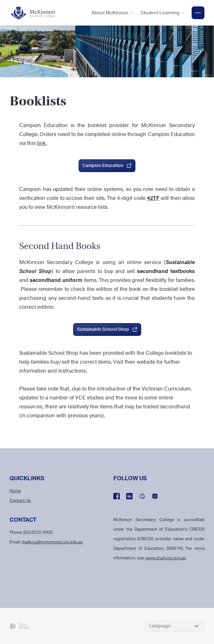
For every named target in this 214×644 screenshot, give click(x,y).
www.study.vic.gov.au (166, 558)
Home (15, 491)
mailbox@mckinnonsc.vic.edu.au (52, 542)
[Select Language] (175, 626)
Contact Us (20, 501)
